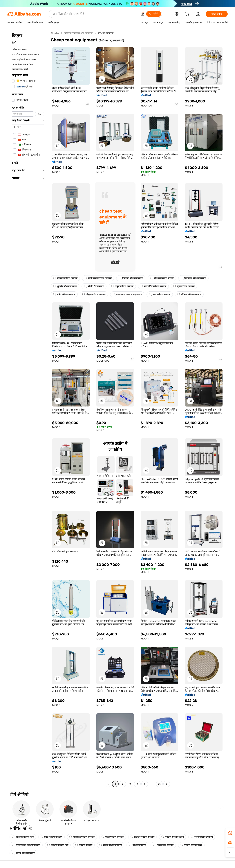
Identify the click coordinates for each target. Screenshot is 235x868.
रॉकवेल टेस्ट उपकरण (163, 845)
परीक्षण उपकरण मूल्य (58, 845)
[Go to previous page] (108, 784)
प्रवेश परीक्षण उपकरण (51, 837)
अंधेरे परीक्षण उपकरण (160, 294)
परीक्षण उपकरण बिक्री (191, 845)
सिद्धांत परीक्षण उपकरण (94, 294)
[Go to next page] (167, 784)
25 (159, 784)
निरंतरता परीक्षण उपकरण (131, 278)
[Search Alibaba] (95, 14)
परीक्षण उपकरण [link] (106, 33)
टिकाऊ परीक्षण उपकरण (23, 853)
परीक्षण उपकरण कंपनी (173, 837)
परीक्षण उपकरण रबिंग (23, 837)
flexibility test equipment (127, 294)
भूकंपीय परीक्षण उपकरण (65, 286)
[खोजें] (154, 14)
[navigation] (28, 409)
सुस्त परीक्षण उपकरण (184, 286)
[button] (142, 14)
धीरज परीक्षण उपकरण (113, 837)
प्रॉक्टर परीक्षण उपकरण (111, 845)
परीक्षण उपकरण (84, 845)
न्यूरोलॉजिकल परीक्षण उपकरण (26, 845)
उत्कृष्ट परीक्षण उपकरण (122, 286)
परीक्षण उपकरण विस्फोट (162, 278)
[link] (230, 833)
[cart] (188, 14)
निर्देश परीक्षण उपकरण (202, 837)
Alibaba (55, 33)
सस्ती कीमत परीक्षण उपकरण (98, 278)
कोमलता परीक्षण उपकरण (65, 278)
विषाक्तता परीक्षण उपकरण (193, 278)
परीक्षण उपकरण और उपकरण (78, 33)
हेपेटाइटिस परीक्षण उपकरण (153, 286)
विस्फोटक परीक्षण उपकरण (82, 837)
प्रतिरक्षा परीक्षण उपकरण (189, 294)
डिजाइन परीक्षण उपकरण (142, 837)
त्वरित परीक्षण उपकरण (64, 294)
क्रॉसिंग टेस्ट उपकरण (94, 286)
